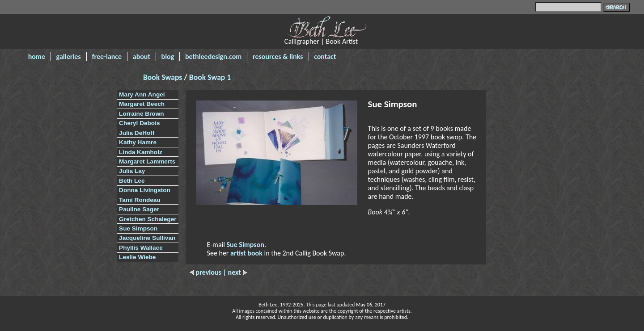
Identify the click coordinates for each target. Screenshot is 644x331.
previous (206, 272)
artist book (246, 253)
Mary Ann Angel (142, 94)
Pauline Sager (139, 209)
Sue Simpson (138, 228)
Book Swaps (163, 77)
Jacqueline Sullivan (147, 238)
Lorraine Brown (141, 114)
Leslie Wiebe (137, 257)
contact (325, 57)
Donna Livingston (145, 190)
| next (235, 272)
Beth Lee (132, 181)
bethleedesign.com (213, 57)
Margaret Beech (142, 104)
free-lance (107, 57)
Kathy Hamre (138, 142)
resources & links (278, 57)
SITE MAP (615, 8)
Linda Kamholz (141, 152)
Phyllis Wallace (141, 248)
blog (168, 57)
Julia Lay (132, 171)
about (142, 57)
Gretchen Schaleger (148, 219)
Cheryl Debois (139, 123)
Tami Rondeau (140, 200)
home (37, 57)
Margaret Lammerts (147, 161)
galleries (69, 57)
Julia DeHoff (137, 133)
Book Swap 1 (210, 77)
